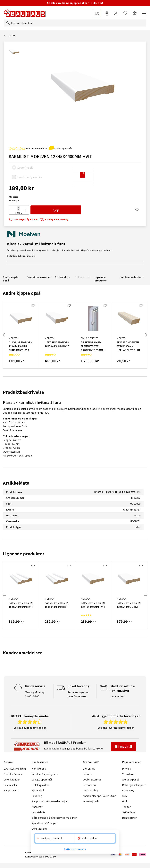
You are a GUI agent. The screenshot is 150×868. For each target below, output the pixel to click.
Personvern (90, 785)
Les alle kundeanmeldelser (30, 728)
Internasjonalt (91, 801)
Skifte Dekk (129, 812)
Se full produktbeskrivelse (21, 256)
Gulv (125, 796)
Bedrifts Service (13, 774)
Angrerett (38, 807)
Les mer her (117, 696)
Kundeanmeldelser (131, 277)
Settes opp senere (75, 849)
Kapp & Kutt (11, 790)
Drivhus (127, 769)
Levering (37, 796)
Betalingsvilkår (40, 785)
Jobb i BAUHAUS (92, 780)
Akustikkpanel (130, 780)
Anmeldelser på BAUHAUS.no (100, 796)
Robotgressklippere (134, 785)
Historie (87, 774)
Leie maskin (11, 785)
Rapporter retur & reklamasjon (50, 801)
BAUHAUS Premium (15, 769)
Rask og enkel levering (54, 220)
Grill (125, 801)
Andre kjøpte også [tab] (22, 293)
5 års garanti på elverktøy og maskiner (54, 818)
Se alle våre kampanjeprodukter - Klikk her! (75, 3)
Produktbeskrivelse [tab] (23, 392)
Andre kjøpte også (11, 279)
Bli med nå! (124, 746)
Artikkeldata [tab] (16, 483)
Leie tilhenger (12, 780)
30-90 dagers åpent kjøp (23, 220)
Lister (12, 35)
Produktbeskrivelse (38, 277)
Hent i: (22, 177)
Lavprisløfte (39, 812)
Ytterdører (129, 774)
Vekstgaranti (39, 829)
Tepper (126, 807)
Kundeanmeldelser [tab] (22, 653)
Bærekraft (89, 769)
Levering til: (25, 167)
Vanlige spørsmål (42, 780)
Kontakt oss (39, 769)
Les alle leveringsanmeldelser (116, 728)
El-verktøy (128, 790)
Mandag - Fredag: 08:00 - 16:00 (35, 694)
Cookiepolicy (90, 790)
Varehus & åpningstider (45, 774)
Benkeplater (129, 818)
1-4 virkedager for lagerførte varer (78, 694)
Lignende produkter (101, 279)
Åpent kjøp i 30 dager (44, 823)
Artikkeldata (62, 277)
